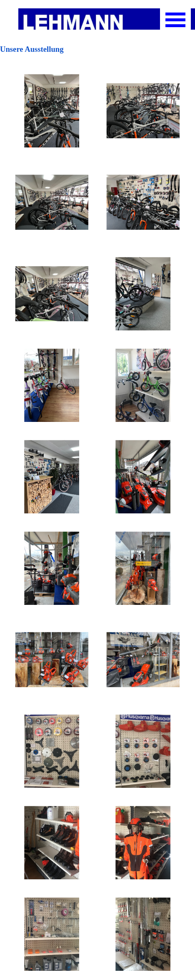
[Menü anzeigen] (175, 20)
